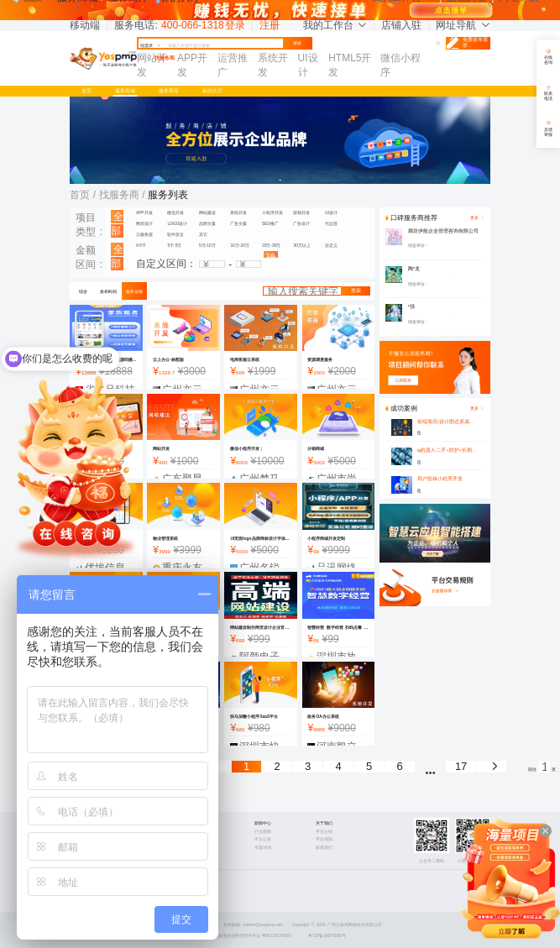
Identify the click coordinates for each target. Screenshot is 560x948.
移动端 (85, 25)
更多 (477, 409)
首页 (86, 91)
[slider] (454, 245)
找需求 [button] (151, 46)
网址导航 (463, 25)
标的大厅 (212, 91)
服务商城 (125, 91)
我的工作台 (335, 25)
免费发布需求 (466, 43)
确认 (271, 255)
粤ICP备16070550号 (327, 936)
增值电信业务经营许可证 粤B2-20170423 (253, 936)
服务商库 (169, 91)
